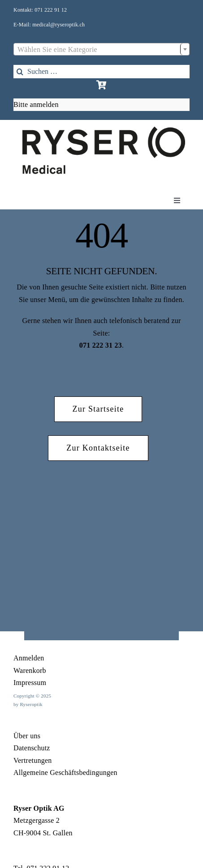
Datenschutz (32, 748)
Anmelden (29, 658)
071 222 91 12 (51, 10)
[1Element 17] (104, 130)
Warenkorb (30, 670)
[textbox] (101, 50)
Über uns (27, 736)
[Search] (20, 72)
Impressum (30, 683)
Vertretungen (33, 760)
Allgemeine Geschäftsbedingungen (65, 772)
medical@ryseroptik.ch (58, 25)
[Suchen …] (101, 72)
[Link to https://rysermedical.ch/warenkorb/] (101, 85)
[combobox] (101, 49)
